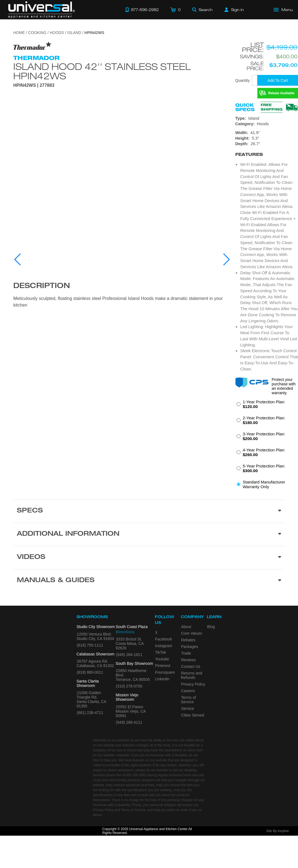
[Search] (202, 10)
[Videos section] (149, 558)
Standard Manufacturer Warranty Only (264, 484)
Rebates (188, 640)
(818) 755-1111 (90, 645)
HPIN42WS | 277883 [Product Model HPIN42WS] (34, 85)
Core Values (192, 633)
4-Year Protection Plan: (264, 452)
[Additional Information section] (149, 534)
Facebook (164, 639)
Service (188, 708)
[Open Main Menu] (283, 10)
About (186, 627)
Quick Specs (245, 107)
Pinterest (163, 666)
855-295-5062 (136, 775)
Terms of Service (188, 700)
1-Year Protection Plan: (264, 404)
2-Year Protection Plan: (264, 420)
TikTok (161, 652)
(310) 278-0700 (129, 686)
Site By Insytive (278, 831)
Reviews (188, 660)
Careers (188, 691)
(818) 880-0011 (90, 672)
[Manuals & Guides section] (149, 581)
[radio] (267, 406)
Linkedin (162, 679)
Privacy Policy (193, 684)
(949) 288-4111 (129, 722)
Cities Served (193, 715)
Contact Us (191, 666)
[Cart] (175, 10)
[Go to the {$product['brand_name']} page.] (33, 46)
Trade (186, 653)
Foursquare (165, 672)
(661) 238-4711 (90, 713)
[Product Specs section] (149, 511)
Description (42, 286)
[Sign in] (234, 10)
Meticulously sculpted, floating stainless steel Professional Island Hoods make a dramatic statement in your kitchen (118, 302)
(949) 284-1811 (129, 655)
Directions (125, 632)
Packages (189, 647)
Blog (211, 627)
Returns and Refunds (191, 675)
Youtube (162, 659)
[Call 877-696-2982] (142, 10)
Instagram (164, 646)
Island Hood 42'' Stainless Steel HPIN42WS (102, 71)
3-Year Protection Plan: (264, 436)
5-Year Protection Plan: (264, 468)
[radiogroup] (267, 446)
